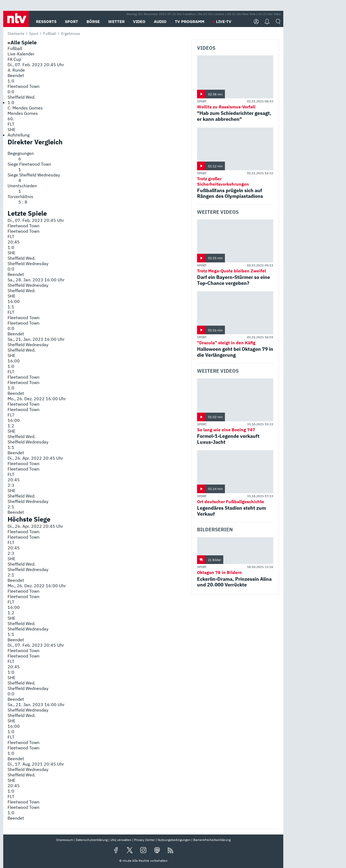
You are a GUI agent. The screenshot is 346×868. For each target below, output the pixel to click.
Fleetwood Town (24, 86)
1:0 (11, 247)
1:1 (11, 307)
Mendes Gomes (23, 113)
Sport (34, 34)
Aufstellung (19, 135)
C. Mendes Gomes (25, 108)
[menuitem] (97, 135)
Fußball (50, 34)
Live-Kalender (21, 54)
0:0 (11, 269)
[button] (16, 19)
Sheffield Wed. (21, 97)
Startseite (16, 34)
